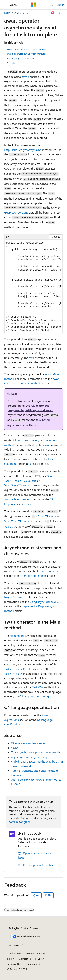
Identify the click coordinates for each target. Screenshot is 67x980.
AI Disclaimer (14, 953)
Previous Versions (35, 953)
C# (24, 13)
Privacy (39, 959)
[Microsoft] (34, 5)
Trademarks (32, 964)
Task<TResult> (13, 481)
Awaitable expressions (18, 499)
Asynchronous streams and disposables (29, 49)
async (25, 77)
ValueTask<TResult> (17, 485)
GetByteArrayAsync (16, 212)
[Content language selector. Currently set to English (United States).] (23, 928)
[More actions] (60, 13)
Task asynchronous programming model (36, 752)
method (18, 636)
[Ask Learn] (53, 13)
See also (12, 63)
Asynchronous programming (29, 757)
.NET (17, 13)
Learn (7, 13)
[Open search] (52, 5)
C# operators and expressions (29, 743)
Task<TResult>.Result (18, 669)
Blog (10, 959)
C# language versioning (34, 696)
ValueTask (30, 481)
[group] (33, 287)
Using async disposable (44, 602)
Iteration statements (34, 576)
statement (48, 571)
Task (50, 476)
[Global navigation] (4, 5)
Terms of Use (14, 964)
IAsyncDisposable (15, 597)
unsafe (34, 464)
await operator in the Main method (26, 54)
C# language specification (21, 58)
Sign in (60, 5)
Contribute (25, 959)
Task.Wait (38, 687)
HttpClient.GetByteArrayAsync (23, 150)
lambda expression (27, 440)
